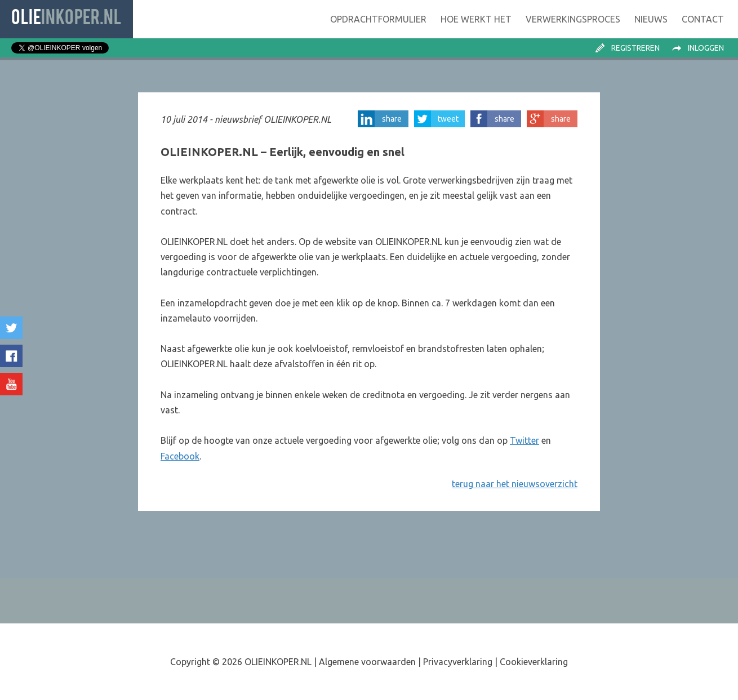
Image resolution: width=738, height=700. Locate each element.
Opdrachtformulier (378, 19)
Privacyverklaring (458, 662)
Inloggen (706, 48)
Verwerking (573, 19)
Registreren (635, 48)
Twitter (524, 440)
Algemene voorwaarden (367, 662)
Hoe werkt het (476, 19)
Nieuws (651, 19)
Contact (703, 19)
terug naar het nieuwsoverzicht (515, 484)
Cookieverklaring (534, 662)
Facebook (180, 456)
